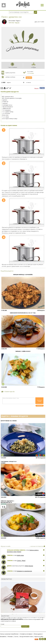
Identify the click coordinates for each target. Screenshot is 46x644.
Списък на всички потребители (9, 634)
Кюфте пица (20, 555)
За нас (16, 637)
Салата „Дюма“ (21, 561)
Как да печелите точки (26, 637)
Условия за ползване (26, 634)
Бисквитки (3, 637)
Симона (10, 555)
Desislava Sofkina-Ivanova (16, 550)
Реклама (10, 637)
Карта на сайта (39, 637)
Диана (9, 566)
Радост (18, 21)
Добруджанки (29, 566)
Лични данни (38, 634)
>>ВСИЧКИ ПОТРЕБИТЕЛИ (37, 546)
